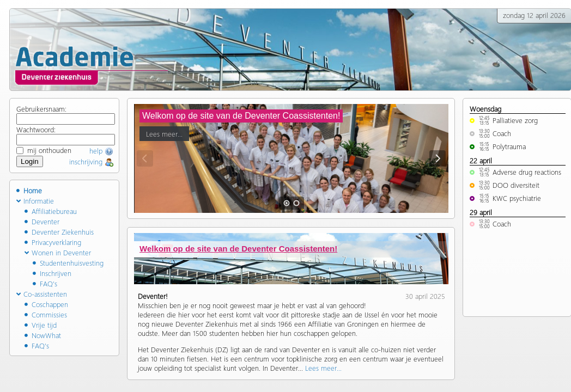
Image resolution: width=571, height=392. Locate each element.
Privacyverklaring (53, 242)
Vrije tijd (41, 325)
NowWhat (43, 335)
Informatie (35, 201)
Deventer (42, 221)
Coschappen (46, 304)
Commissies (46, 314)
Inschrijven (52, 273)
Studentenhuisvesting (68, 263)
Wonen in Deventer (58, 252)
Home (29, 190)
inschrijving (91, 161)
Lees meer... (164, 132)
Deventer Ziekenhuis (59, 232)
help (101, 151)
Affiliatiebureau (51, 211)
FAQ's (45, 283)
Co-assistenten (42, 294)
